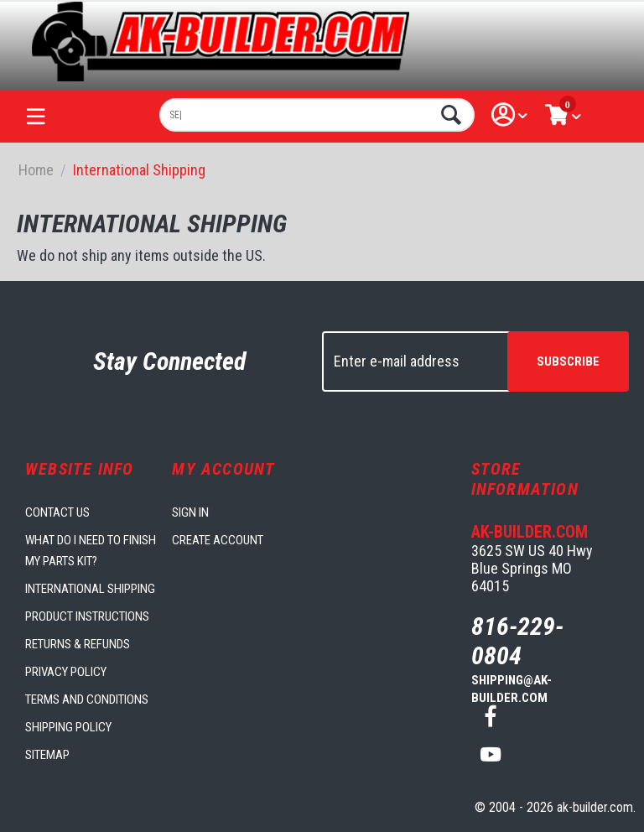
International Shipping (90, 589)
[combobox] (317, 115)
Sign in (190, 512)
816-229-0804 (517, 641)
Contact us (57, 512)
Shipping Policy (68, 727)
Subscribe (568, 361)
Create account (218, 540)
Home (36, 170)
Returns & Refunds (78, 644)
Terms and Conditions (87, 699)
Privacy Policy (66, 672)
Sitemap (47, 755)
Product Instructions (87, 616)
